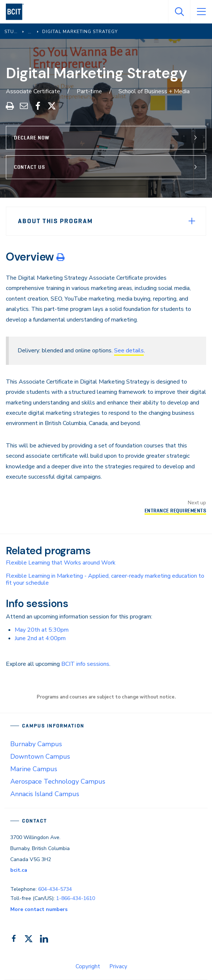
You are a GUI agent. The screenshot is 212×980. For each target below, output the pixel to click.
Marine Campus (34, 769)
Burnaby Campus (36, 744)
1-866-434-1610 (76, 898)
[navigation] (18, 12)
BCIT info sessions (85, 664)
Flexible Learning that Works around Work (61, 563)
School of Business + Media (154, 91)
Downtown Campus (40, 756)
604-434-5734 (55, 889)
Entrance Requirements (175, 511)
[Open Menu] (201, 12)
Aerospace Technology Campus (58, 781)
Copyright (88, 966)
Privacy (118, 966)
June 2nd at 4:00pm (40, 638)
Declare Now (32, 138)
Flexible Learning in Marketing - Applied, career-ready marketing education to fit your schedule (105, 579)
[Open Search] (179, 12)
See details (129, 351)
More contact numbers (39, 909)
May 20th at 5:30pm (42, 630)
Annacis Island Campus (45, 794)
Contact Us (30, 167)
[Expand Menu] (192, 221)
